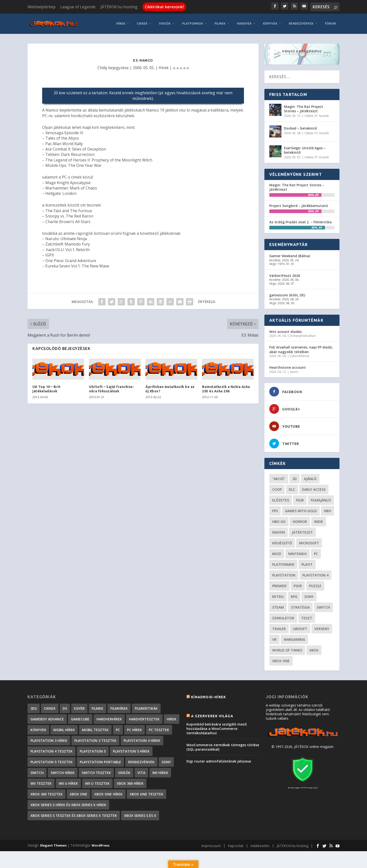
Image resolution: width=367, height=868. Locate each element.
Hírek (121, 23)
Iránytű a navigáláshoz (302, 50)
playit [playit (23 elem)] (307, 564)
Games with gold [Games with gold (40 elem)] (301, 510)
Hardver (244, 23)
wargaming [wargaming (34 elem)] (294, 639)
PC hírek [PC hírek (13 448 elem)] (134, 729)
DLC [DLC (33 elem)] (292, 489)
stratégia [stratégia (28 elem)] (300, 607)
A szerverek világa (212, 716)
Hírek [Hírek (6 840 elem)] (172, 718)
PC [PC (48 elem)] (316, 553)
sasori (294, 371)
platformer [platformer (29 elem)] (283, 564)
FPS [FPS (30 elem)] (275, 510)
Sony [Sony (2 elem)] (166, 761)
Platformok (193, 23)
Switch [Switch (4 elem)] (37, 772)
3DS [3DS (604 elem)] (34, 708)
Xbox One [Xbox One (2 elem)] (78, 793)
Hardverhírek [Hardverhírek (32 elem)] (109, 718)
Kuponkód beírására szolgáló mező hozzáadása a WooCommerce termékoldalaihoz (217, 728)
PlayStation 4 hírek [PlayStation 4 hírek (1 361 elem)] (142, 740)
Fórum (330, 23)
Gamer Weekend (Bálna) (290, 255)
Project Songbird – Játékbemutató (299, 205)
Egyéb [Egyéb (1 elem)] (79, 708)
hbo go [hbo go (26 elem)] (279, 521)
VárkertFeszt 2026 (285, 275)
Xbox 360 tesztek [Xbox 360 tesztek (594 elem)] (47, 793)
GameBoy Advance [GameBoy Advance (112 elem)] (47, 718)
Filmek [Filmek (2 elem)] (97, 708)
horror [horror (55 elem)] (300, 521)
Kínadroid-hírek (208, 696)
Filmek (220, 23)
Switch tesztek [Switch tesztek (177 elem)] (96, 772)
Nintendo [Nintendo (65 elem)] (298, 553)
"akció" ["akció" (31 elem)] (279, 478)
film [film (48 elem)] (300, 499)
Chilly (102, 67)
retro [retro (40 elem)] (278, 596)
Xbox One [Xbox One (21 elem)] (281, 660)
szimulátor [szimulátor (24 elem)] (283, 617)
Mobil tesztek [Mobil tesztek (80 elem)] (95, 729)
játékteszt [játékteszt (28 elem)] (302, 532)
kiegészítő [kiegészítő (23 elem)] (282, 542)
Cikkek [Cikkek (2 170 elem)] (50, 708)
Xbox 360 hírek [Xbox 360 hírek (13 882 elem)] (130, 783)
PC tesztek (322, 115)
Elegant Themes (53, 845)
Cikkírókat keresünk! (164, 7)
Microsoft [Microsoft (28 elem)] (309, 542)
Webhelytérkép (42, 7)
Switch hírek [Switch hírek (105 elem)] (63, 772)
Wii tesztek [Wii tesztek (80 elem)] (41, 783)
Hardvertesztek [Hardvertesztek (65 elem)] (144, 718)
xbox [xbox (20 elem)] (314, 649)
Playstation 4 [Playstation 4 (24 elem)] (315, 574)
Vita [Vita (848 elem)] (141, 772)
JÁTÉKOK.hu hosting (119, 7)
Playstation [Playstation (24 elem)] (284, 574)
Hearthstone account (288, 367)
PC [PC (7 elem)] (118, 729)
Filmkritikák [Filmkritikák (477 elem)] (146, 708)
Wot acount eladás (285, 331)
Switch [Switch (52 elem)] (323, 607)
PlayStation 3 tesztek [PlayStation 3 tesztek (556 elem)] (95, 740)
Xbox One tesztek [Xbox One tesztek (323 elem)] (146, 793)
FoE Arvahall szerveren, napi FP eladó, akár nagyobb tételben (301, 349)
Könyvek (270, 23)
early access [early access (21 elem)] (314, 489)
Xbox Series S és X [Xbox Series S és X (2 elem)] (140, 815)
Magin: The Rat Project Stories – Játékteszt (304, 108)
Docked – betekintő (300, 127)
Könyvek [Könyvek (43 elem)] (38, 729)
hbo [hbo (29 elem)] (328, 510)
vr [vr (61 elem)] (274, 639)
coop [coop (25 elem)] (277, 489)
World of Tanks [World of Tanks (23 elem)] (287, 649)
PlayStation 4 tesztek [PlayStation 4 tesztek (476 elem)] (52, 750)
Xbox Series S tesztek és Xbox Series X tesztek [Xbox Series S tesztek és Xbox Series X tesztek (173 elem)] (74, 815)
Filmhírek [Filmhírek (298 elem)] (119, 708)
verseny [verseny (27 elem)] (322, 628)
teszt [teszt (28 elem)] (307, 617)
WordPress (101, 845)
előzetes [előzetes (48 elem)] (281, 499)
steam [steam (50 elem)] (278, 607)
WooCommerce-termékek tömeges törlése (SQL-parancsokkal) (223, 746)
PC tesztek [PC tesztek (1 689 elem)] (159, 729)
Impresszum (211, 845)
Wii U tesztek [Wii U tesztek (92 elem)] (97, 783)
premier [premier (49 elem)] (279, 585)
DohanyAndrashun (303, 335)
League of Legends (78, 7)
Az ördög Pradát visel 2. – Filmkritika (300, 221)
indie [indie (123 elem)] (319, 521)
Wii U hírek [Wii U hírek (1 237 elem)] (68, 783)
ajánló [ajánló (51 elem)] (310, 478)
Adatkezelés (260, 845)
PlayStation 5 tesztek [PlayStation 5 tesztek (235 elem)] (52, 761)
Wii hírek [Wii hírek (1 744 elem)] (160, 772)
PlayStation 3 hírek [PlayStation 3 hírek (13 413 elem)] (49, 740)
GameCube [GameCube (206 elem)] (80, 718)
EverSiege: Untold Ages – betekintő (305, 149)
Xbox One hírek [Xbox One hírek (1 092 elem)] (108, 793)
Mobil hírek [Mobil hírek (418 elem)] (64, 729)
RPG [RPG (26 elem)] (294, 596)
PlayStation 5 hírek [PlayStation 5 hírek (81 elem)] (131, 750)
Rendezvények (301, 23)
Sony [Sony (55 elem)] (309, 596)
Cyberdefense (299, 355)
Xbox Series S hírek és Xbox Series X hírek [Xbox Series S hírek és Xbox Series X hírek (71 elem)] (68, 804)
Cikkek (142, 23)
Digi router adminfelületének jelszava (219, 761)
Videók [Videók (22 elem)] (124, 772)
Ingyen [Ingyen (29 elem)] (279, 532)
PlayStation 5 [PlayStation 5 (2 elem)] (93, 750)
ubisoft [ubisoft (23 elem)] (300, 628)
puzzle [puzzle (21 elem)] (315, 585)
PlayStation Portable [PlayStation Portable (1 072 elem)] (100, 761)
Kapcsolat (236, 845)
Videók (165, 23)
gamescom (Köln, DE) (287, 294)
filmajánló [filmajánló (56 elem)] (321, 499)
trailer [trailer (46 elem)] (279, 628)
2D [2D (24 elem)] (295, 478)
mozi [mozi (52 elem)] (277, 553)
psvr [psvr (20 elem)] (298, 585)
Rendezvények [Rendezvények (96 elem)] (141, 761)
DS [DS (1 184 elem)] (65, 708)
